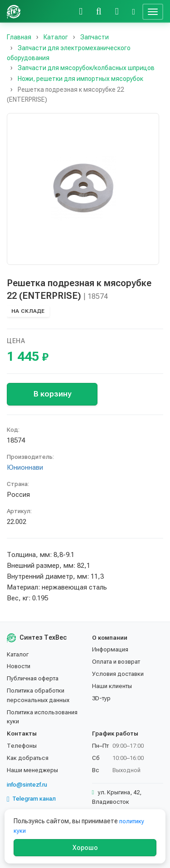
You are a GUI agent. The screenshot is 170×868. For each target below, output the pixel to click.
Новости (19, 666)
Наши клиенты (112, 686)
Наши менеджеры (32, 770)
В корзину (52, 394)
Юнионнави (25, 467)
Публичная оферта (33, 678)
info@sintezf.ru (27, 785)
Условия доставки (118, 674)
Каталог (18, 654)
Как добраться (28, 758)
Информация (110, 649)
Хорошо (85, 848)
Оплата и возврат (116, 662)
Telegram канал (31, 799)
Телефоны (22, 746)
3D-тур (101, 698)
